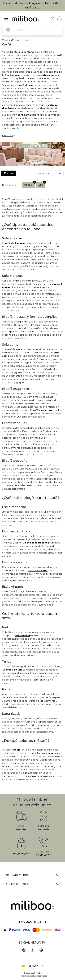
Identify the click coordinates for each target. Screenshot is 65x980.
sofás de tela (14, 670)
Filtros (9, 173)
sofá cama (24, 115)
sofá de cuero (27, 85)
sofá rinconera (50, 75)
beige (17, 750)
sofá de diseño (38, 571)
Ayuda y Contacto (17, 884)
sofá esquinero (42, 410)
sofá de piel (22, 636)
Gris (42, 184)
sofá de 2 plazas (15, 243)
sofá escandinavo (36, 543)
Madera (29, 184)
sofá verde (51, 753)
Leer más (9, 135)
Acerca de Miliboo (17, 875)
